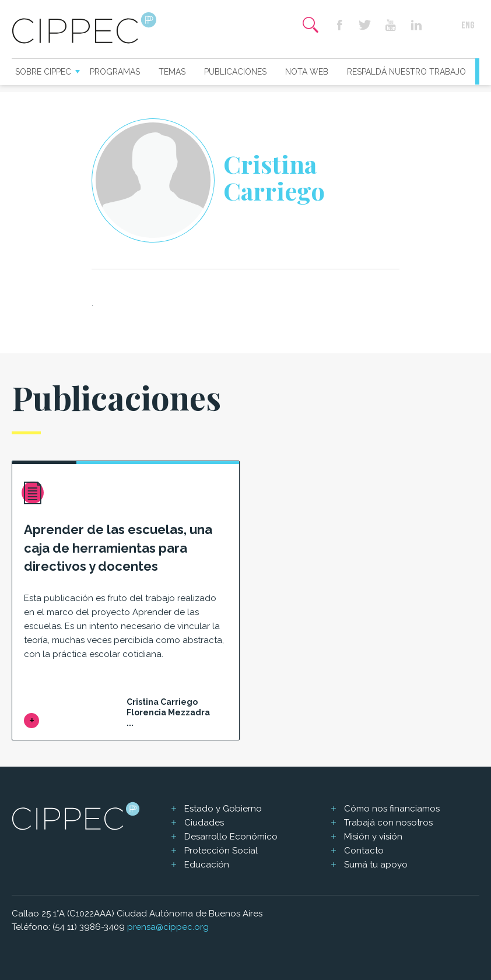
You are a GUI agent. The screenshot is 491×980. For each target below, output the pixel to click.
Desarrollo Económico (231, 837)
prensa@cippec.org (168, 927)
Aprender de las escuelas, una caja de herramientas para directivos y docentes (118, 548)
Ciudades (204, 823)
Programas (115, 72)
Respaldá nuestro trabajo (406, 72)
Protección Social (221, 851)
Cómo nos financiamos (392, 809)
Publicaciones (235, 72)
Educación (207, 865)
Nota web (307, 72)
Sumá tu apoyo (376, 865)
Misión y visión (373, 837)
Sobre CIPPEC (43, 72)
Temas (172, 72)
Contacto (364, 851)
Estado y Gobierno (223, 809)
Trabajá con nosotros (388, 823)
